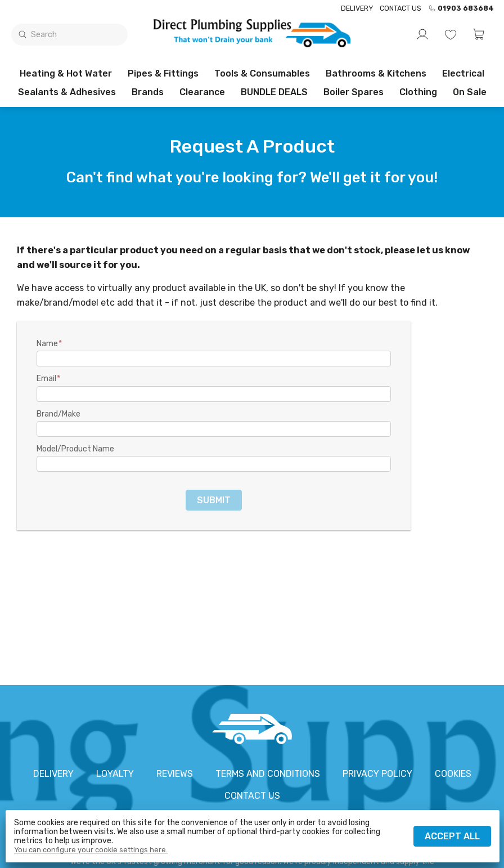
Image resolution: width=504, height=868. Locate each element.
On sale (470, 92)
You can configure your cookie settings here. (91, 850)
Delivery (357, 8)
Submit (214, 500)
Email (46, 379)
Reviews (175, 774)
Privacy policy (377, 774)
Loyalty (115, 774)
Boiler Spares (354, 92)
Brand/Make (58, 414)
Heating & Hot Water (66, 73)
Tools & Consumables (262, 73)
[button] (479, 34)
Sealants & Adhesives (67, 92)
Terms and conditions (268, 774)
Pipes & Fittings (163, 73)
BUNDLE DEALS (274, 92)
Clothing (418, 92)
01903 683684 (461, 8)
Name (47, 344)
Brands (148, 92)
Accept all (452, 836)
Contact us (400, 8)
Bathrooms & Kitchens (376, 73)
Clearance (202, 92)
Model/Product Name (75, 449)
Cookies (453, 774)
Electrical (463, 73)
